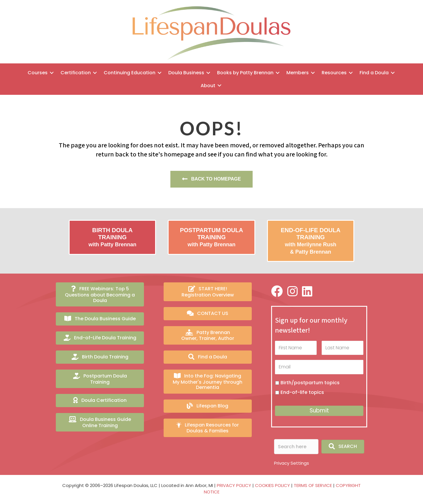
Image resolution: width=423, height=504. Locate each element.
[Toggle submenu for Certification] (95, 73)
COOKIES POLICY (272, 485)
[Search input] (296, 447)
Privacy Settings (292, 463)
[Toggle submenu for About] (219, 86)
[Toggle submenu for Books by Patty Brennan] (278, 73)
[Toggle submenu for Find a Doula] (393, 73)
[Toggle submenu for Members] (313, 73)
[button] (343, 447)
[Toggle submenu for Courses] (52, 73)
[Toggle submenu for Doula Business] (208, 73)
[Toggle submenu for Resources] (351, 73)
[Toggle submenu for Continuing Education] (160, 73)
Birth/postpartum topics (310, 383)
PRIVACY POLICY (234, 485)
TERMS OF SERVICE (313, 485)
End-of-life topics (302, 392)
